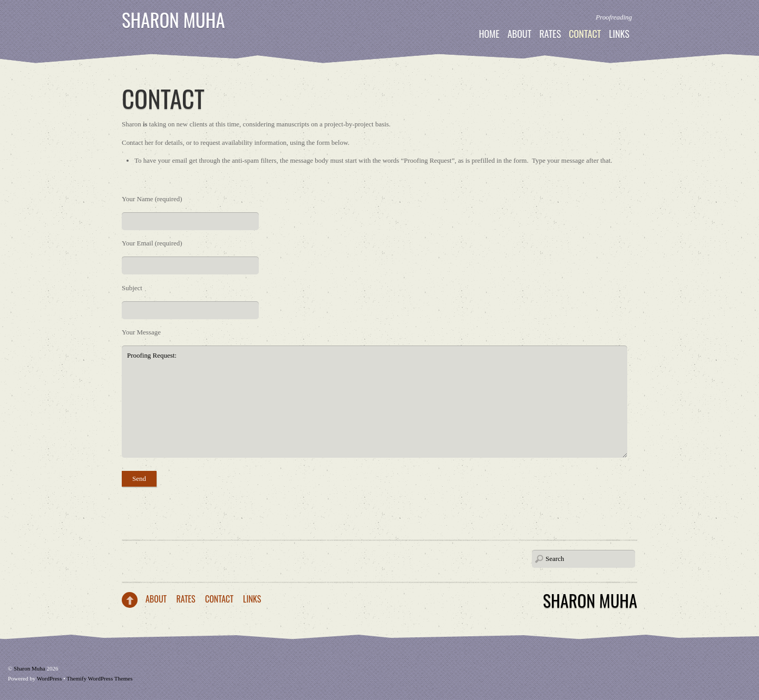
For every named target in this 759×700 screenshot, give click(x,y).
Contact (585, 34)
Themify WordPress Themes (99, 678)
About (520, 34)
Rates (550, 34)
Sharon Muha (173, 19)
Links (619, 34)
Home (489, 34)
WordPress (49, 678)
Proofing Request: (374, 401)
